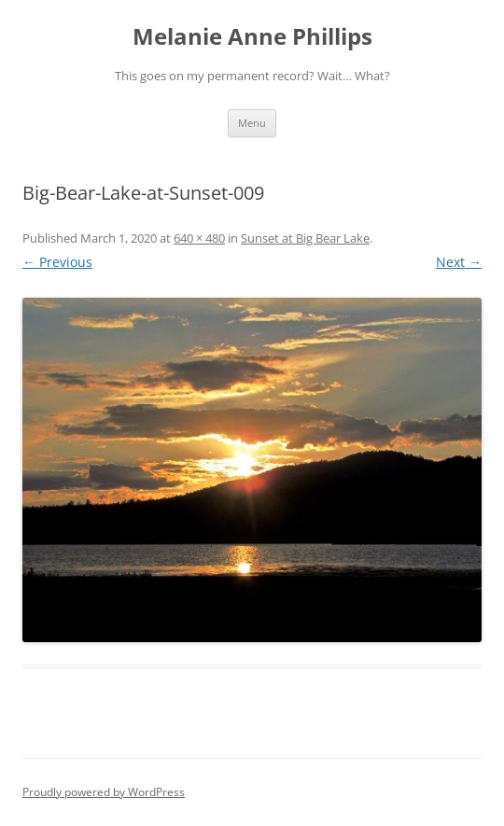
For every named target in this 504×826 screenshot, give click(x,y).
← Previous (57, 262)
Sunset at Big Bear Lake (305, 238)
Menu (252, 123)
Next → (459, 262)
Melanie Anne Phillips (252, 37)
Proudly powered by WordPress (104, 792)
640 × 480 (199, 238)
